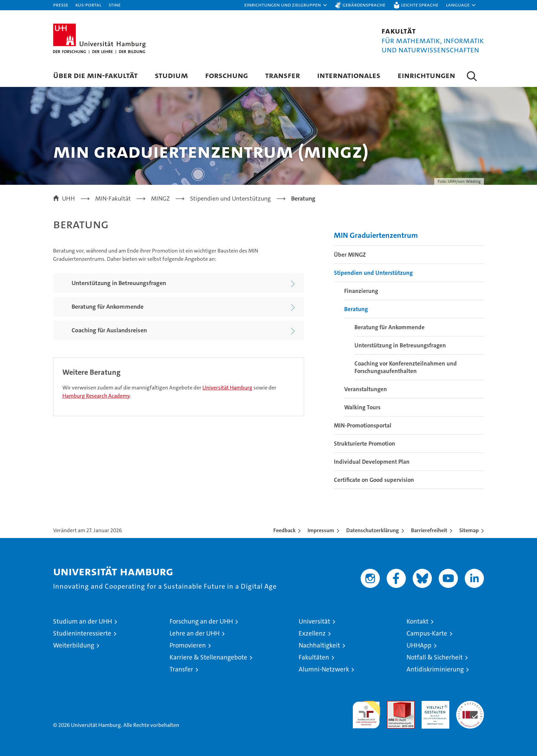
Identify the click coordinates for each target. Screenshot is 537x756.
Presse (61, 5)
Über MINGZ (350, 255)
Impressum (321, 530)
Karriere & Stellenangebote (208, 657)
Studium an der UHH (83, 621)
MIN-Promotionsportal (363, 425)
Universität (314, 621)
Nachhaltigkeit (319, 645)
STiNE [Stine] (115, 5)
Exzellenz (312, 633)
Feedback (284, 530)
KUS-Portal (88, 5)
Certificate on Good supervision (374, 480)
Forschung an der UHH (201, 621)
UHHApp (419, 645)
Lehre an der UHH (195, 633)
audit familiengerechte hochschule (366, 712)
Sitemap (469, 530)
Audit (394, 704)
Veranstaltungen (366, 389)
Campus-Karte (427, 633)
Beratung (356, 309)
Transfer (283, 75)
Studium (171, 75)
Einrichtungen (426, 75)
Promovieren (188, 645)
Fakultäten (314, 657)
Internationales (349, 75)
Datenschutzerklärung (373, 530)
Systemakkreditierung (470, 704)
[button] (286, 5)
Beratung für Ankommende (390, 327)
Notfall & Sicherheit (435, 657)
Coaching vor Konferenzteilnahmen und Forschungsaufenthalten (406, 367)
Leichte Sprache (420, 5)
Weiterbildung (74, 645)
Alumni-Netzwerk (324, 669)
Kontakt (417, 621)
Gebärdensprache (364, 5)
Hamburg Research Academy (96, 396)
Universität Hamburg (227, 388)
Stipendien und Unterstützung (373, 273)
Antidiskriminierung (435, 669)
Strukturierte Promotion (365, 444)
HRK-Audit (434, 704)
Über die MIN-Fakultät (95, 75)
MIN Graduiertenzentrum (376, 235)
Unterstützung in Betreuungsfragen (400, 345)
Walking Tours (362, 407)
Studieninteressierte (82, 633)
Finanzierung (361, 291)
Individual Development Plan (372, 462)
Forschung (227, 75)
